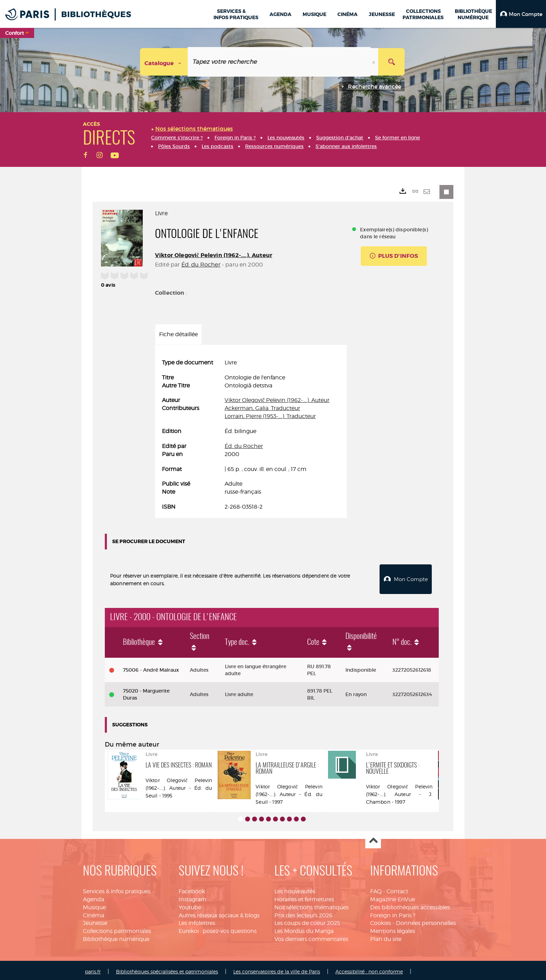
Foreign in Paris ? (393, 913)
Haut (373, 838)
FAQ (376, 889)
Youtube (190, 905)
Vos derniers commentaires (311, 936)
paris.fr (93, 969)
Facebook (192, 889)
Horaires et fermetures (304, 897)
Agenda (93, 897)
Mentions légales (393, 928)
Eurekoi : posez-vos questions (218, 928)
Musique (94, 905)
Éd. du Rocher (201, 265)
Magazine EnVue (393, 897)
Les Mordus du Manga (304, 928)
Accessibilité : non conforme (369, 969)
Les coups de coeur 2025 (307, 921)
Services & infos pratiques (117, 889)
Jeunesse (95, 921)
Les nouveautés (295, 889)
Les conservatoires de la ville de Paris (277, 969)
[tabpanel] (251, 435)
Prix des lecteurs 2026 (303, 913)
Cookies (381, 921)
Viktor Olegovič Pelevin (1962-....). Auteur (214, 255)
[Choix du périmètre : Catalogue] (164, 62)
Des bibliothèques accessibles (410, 905)
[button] (521, 14)
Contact (397, 889)
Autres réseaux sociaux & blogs (219, 913)
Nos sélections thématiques (311, 905)
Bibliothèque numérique (116, 936)
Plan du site (386, 936)
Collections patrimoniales (117, 928)
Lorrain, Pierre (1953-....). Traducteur (270, 416)
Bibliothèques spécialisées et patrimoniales (167, 969)
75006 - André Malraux (151, 667)
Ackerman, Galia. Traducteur (262, 408)
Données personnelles (426, 921)
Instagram (193, 897)
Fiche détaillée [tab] (178, 334)
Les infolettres (197, 921)
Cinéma (93, 913)
